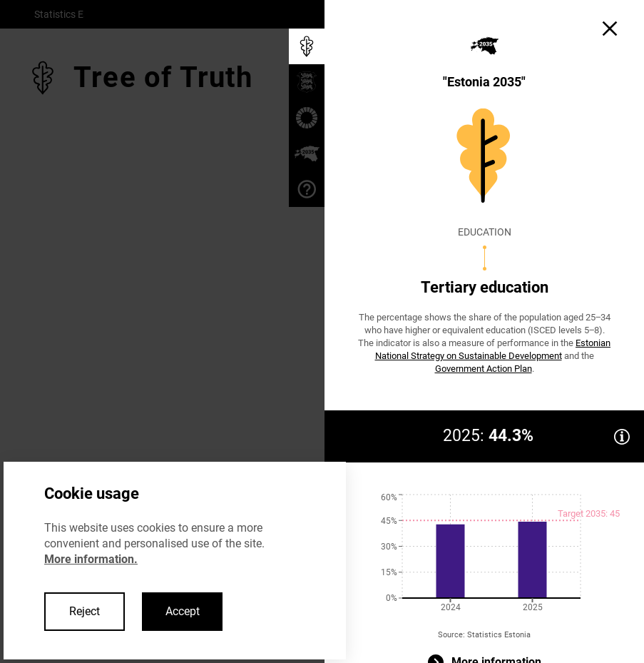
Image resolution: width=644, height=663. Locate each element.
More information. (91, 559)
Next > (113, 373)
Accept (183, 611)
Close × (174, 373)
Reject (85, 611)
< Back (55, 373)
